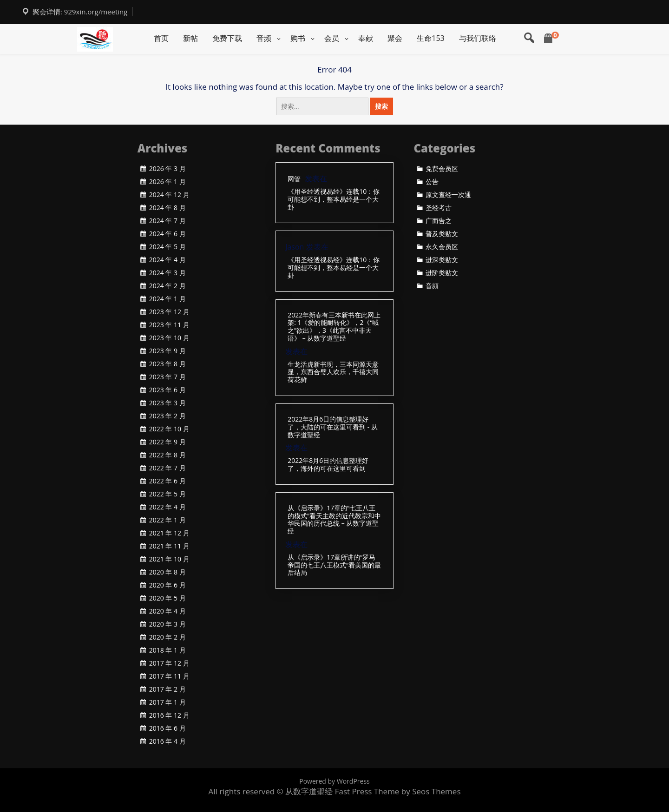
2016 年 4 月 (167, 741)
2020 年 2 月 (167, 637)
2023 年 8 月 (167, 364)
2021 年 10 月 (169, 559)
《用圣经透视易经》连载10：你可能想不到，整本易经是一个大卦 (334, 199)
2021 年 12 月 (169, 533)
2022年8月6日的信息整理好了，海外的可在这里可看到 (328, 465)
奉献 (366, 38)
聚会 (395, 38)
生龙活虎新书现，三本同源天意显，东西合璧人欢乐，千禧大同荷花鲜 (333, 372)
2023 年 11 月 (169, 325)
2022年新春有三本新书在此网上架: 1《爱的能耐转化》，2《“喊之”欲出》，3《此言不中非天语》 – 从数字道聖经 (334, 327)
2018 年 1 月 (167, 650)
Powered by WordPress (334, 781)
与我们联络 (478, 38)
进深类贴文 (442, 260)
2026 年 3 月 (167, 169)
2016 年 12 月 (169, 715)
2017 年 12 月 (169, 663)
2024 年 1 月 (167, 299)
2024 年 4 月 (167, 260)
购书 (298, 38)
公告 (432, 182)
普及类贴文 (442, 234)
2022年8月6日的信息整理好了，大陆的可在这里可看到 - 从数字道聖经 (333, 427)
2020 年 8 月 (167, 572)
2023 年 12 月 (169, 312)
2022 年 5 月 (167, 494)
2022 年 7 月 (167, 468)
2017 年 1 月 (167, 702)
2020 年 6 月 (167, 585)
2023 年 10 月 (169, 338)
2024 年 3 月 (167, 273)
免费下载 (227, 38)
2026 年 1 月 (167, 182)
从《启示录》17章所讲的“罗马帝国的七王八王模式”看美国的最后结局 (334, 565)
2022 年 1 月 (167, 520)
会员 (332, 38)
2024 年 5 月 (167, 247)
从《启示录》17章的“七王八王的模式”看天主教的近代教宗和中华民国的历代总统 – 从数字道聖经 (334, 520)
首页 (161, 38)
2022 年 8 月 (167, 455)
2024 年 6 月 (167, 234)
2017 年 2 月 (167, 689)
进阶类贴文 (442, 273)
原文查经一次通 (448, 195)
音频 (264, 38)
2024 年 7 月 (167, 221)
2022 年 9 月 (167, 442)
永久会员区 (442, 247)
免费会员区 (442, 169)
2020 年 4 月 (167, 611)
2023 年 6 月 (167, 390)
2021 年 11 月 (169, 546)
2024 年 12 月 (169, 195)
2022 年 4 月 (167, 507)
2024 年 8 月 (167, 208)
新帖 (190, 38)
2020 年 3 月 (167, 624)
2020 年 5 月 (167, 598)
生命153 (430, 38)
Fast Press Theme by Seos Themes (398, 791)
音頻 (432, 286)
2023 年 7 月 (167, 377)
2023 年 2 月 (167, 416)
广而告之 (439, 221)
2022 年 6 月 (167, 481)
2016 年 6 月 (167, 728)
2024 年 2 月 (167, 286)
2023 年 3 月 (167, 403)
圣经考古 (439, 208)
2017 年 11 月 (169, 676)
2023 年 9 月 (167, 351)
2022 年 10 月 (169, 429)
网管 (294, 179)
